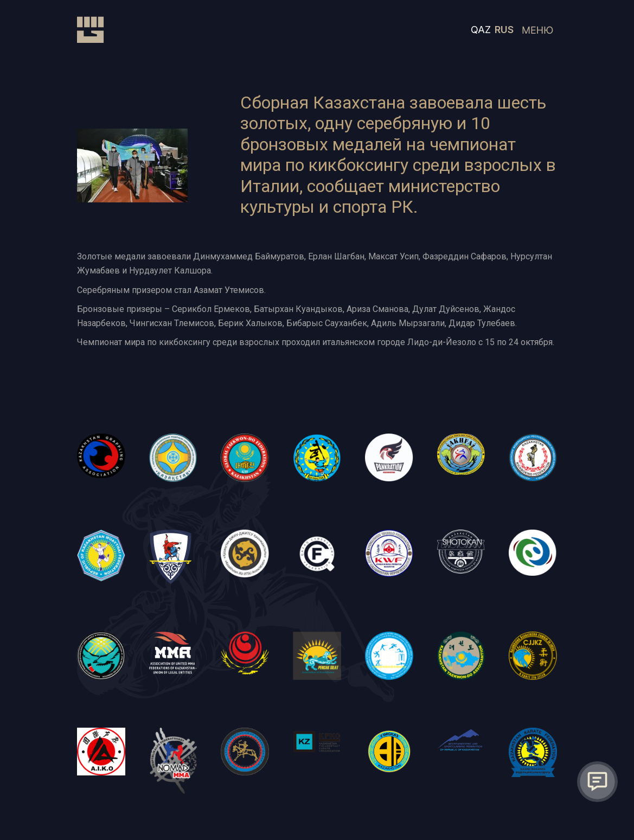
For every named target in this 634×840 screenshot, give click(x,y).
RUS (504, 30)
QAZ (481, 30)
